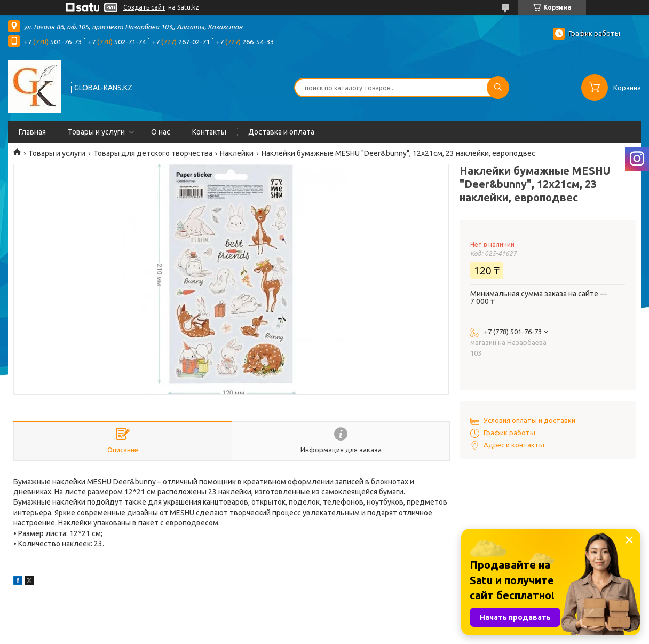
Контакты (209, 132)
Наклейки (237, 153)
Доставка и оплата (281, 132)
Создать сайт (144, 7)
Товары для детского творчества (153, 153)
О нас (161, 132)
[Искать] (498, 88)
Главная (32, 132)
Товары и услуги (96, 132)
